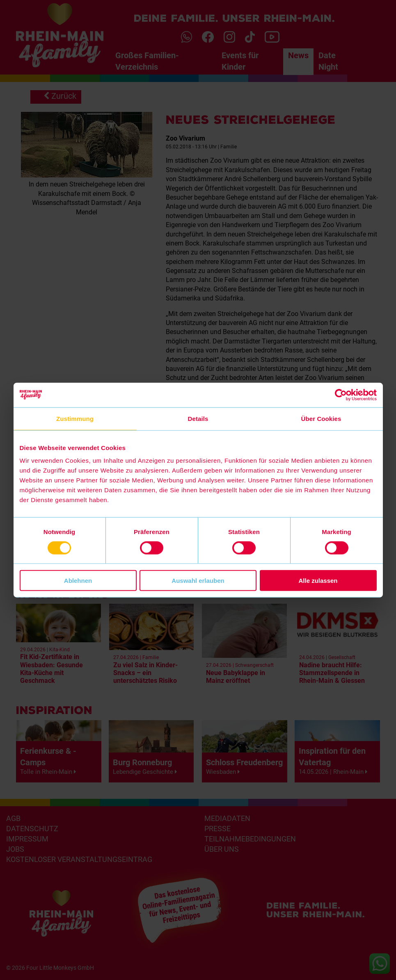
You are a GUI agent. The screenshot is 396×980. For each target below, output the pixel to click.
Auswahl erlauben (198, 581)
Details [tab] (198, 418)
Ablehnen (78, 581)
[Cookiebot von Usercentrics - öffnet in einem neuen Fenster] (341, 395)
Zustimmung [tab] (75, 418)
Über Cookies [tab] (321, 418)
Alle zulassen (318, 581)
